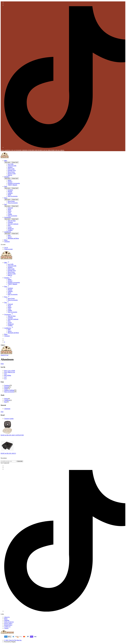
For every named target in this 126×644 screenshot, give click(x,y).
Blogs (6, 240)
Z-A (5, 379)
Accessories (8, 217)
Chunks (10, 214)
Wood (9, 209)
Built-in (10, 175)
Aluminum (7, 409)
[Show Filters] (63, 364)
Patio (6, 186)
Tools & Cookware (13, 224)
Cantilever (7, 400)
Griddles (10, 230)
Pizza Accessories (13, 203)
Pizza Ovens (11, 172)
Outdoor (10, 182)
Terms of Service (9, 622)
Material (3, 405)
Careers (6, 628)
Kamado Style (12, 170)
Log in (6, 247)
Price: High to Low (10, 372)
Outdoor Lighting (9, 390)
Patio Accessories (13, 196)
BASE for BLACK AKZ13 (8, 453)
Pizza (6, 198)
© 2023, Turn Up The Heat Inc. (13, 640)
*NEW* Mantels (12, 185)
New (6, 374)
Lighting (10, 193)
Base (6, 402)
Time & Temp (12, 221)
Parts (9, 225)
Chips (9, 213)
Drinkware (11, 229)
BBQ (6, 161)
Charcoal (10, 208)
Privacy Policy (8, 623)
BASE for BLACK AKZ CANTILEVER (12, 435)
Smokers (10, 167)
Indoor (10, 180)
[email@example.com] (8, 461)
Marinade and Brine (13, 238)
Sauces (10, 237)
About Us (7, 617)
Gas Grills (11, 164)
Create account (8, 249)
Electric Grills (12, 174)
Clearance (7, 241)
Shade (9, 195)
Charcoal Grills (12, 166)
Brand (3, 415)
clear (2, 412)
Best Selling (8, 375)
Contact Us (7, 627)
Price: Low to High (10, 371)
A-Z (5, 377)
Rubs (9, 235)
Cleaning (10, 222)
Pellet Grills (11, 169)
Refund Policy (8, 625)
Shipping (7, 620)
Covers (10, 227)
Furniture (10, 190)
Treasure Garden (9, 419)
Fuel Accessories (12, 216)
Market (6, 399)
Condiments (8, 232)
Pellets (10, 211)
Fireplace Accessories (14, 183)
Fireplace (7, 177)
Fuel (5, 204)
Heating (10, 191)
